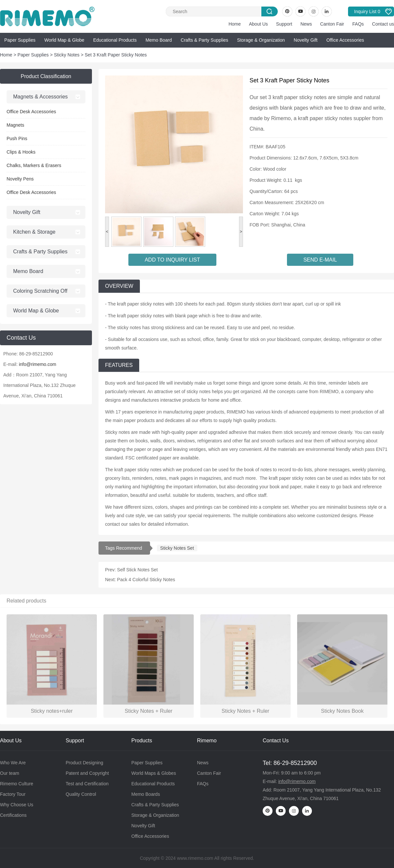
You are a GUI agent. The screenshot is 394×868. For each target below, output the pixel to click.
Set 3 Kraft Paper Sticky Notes (116, 55)
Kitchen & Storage (34, 232)
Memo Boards (146, 794)
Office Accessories (345, 40)
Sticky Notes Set (177, 548)
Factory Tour (13, 794)
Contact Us (276, 741)
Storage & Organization (261, 40)
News (306, 24)
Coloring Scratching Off (40, 291)
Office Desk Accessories (31, 112)
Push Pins (17, 138)
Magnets (15, 125)
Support (284, 24)
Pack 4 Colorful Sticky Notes (146, 580)
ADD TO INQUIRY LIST (173, 260)
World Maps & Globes (154, 773)
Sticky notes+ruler (52, 711)
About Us (258, 24)
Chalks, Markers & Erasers (34, 165)
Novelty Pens (20, 179)
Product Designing (84, 763)
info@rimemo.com (37, 364)
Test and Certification (87, 784)
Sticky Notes (67, 55)
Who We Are (13, 763)
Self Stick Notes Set (138, 570)
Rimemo (207, 741)
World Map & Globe (64, 40)
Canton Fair (332, 24)
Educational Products (115, 40)
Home (235, 24)
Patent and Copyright (87, 773)
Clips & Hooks (21, 152)
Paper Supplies (20, 40)
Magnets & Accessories (40, 97)
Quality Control (81, 794)
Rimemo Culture (17, 784)
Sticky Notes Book (342, 711)
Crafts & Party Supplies (204, 40)
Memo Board (159, 40)
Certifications (13, 815)
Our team (10, 773)
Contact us (383, 24)
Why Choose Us (17, 805)
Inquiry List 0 (367, 11)
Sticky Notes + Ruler (149, 711)
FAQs (358, 24)
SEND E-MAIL (320, 260)
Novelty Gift (306, 40)
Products (142, 741)
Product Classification (46, 76)
